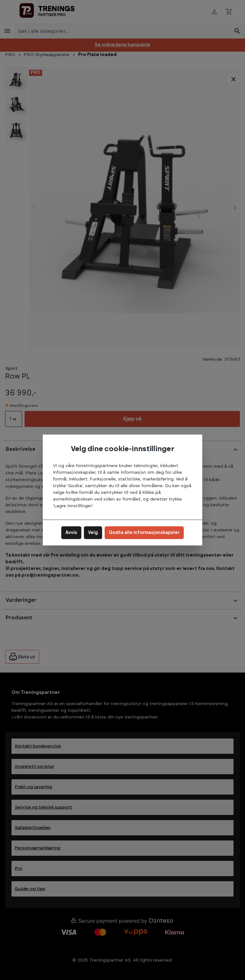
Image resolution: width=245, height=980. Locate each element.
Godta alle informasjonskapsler (144, 533)
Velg (93, 533)
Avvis (71, 533)
